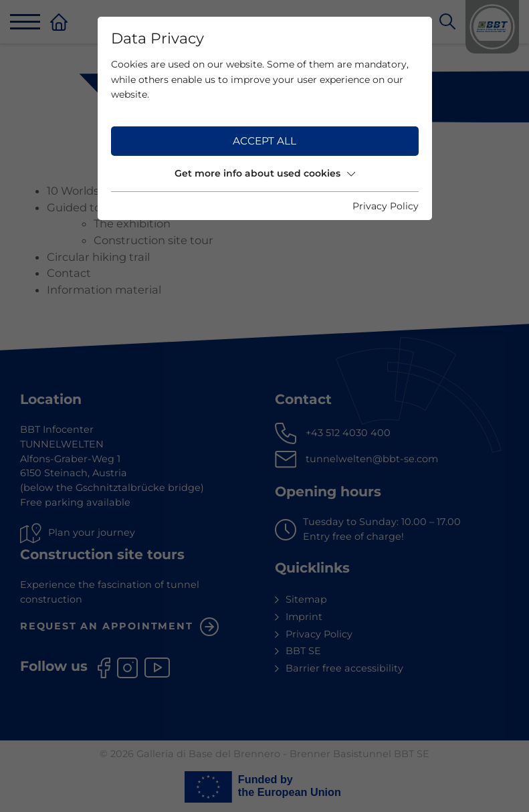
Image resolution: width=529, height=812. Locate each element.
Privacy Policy (386, 206)
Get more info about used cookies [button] (265, 173)
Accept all (264, 141)
